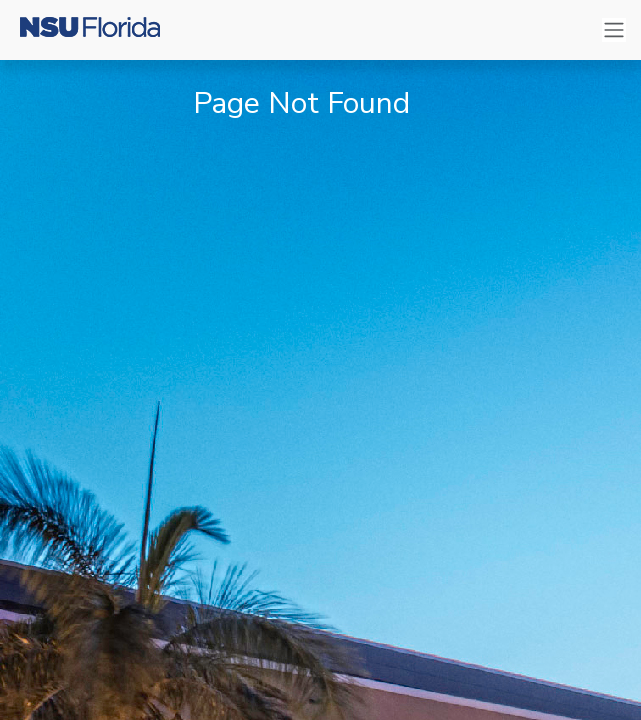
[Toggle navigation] (614, 30)
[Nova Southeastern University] (90, 30)
